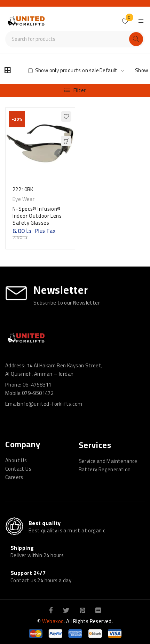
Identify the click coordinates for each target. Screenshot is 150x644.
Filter (80, 90)
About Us (16, 460)
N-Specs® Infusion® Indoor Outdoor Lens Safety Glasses (37, 216)
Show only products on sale (64, 70)
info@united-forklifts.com (51, 404)
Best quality (45, 523)
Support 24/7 (28, 573)
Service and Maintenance (108, 461)
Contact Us (18, 469)
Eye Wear (23, 199)
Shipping (22, 548)
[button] (66, 141)
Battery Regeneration (105, 469)
